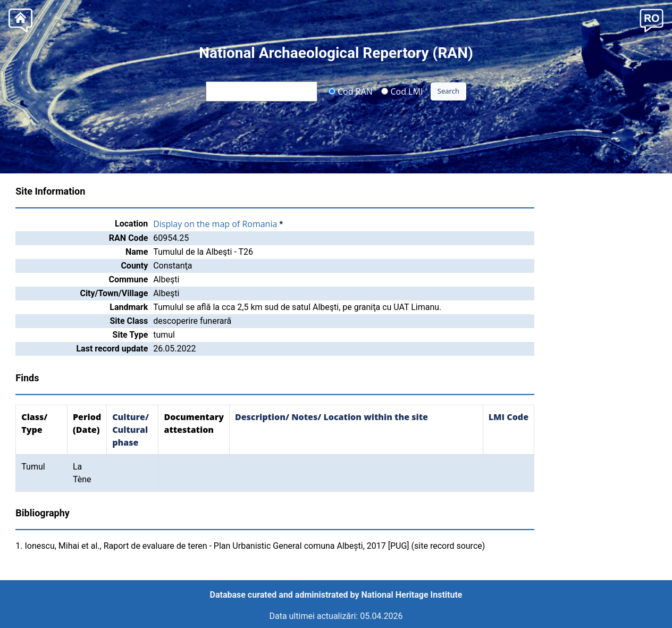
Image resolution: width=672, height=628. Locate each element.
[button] (652, 19)
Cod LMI (402, 91)
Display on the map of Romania (215, 224)
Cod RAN (351, 91)
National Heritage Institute (412, 595)
